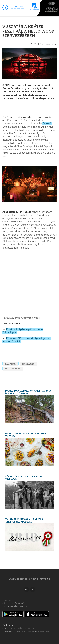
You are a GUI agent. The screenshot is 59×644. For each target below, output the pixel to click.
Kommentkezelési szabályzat (15, 606)
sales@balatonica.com (24, 628)
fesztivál (47, 124)
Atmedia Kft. (29, 631)
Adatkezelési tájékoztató (13, 603)
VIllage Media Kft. (45, 631)
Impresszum (8, 600)
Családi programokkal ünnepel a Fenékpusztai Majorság (24, 521)
